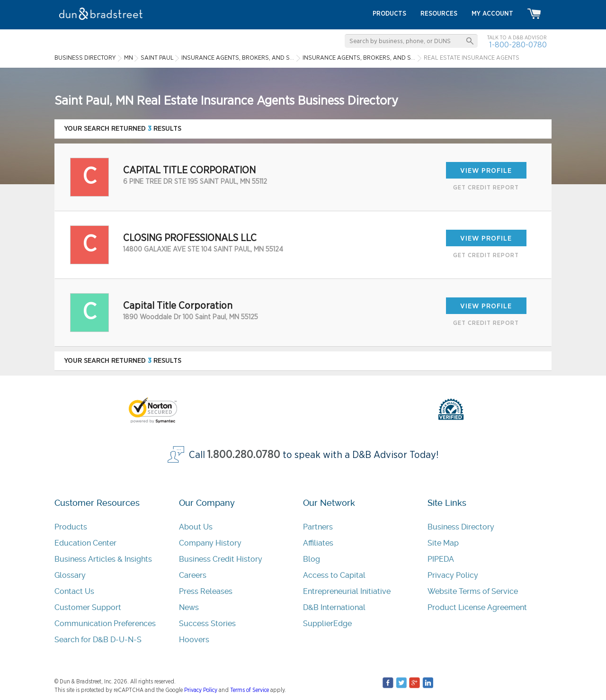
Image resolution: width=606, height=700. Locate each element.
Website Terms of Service (473, 591)
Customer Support (88, 607)
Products (71, 527)
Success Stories (207, 624)
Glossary (70, 575)
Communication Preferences (105, 624)
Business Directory (461, 527)
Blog (312, 559)
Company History (210, 543)
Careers (193, 575)
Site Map (443, 543)
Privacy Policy (453, 575)
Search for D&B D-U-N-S (98, 640)
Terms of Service (250, 690)
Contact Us (74, 591)
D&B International (334, 607)
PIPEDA (441, 559)
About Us (196, 527)
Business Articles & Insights (103, 559)
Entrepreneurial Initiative (347, 591)
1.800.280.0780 (244, 455)
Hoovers (194, 640)
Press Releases (206, 591)
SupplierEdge (327, 624)
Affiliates (318, 543)
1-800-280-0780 (518, 45)
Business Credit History (221, 559)
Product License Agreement (477, 607)
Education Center (85, 543)
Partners (318, 527)
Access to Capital (334, 575)
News (189, 607)
